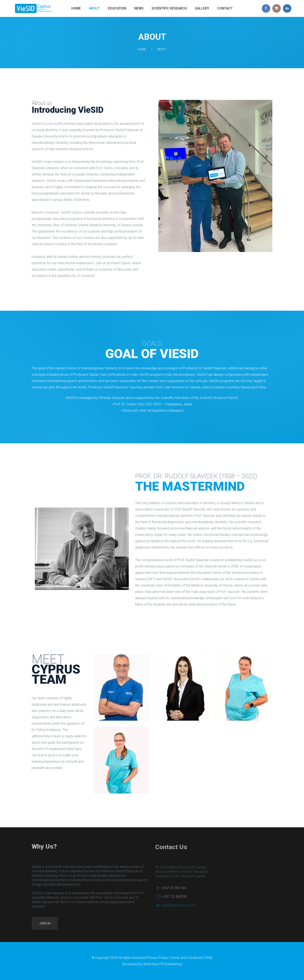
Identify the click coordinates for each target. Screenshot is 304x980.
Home (76, 8)
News (139, 8)
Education (117, 8)
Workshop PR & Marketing (163, 964)
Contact (225, 8)
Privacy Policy (158, 958)
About (94, 8)
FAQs (209, 958)
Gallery (202, 8)
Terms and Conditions (186, 958)
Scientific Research (169, 8)
